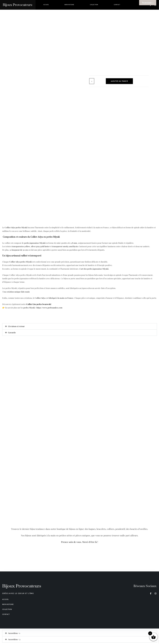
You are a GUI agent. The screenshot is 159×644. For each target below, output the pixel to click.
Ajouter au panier (119, 81)
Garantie (12, 333)
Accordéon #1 (14, 633)
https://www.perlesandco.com (49, 308)
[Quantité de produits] (92, 81)
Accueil (46, 5)
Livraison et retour (16, 326)
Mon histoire (69, 5)
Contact (117, 5)
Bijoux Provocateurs (17, 5)
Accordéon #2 (14, 639)
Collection (94, 5)
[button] (80, 326)
